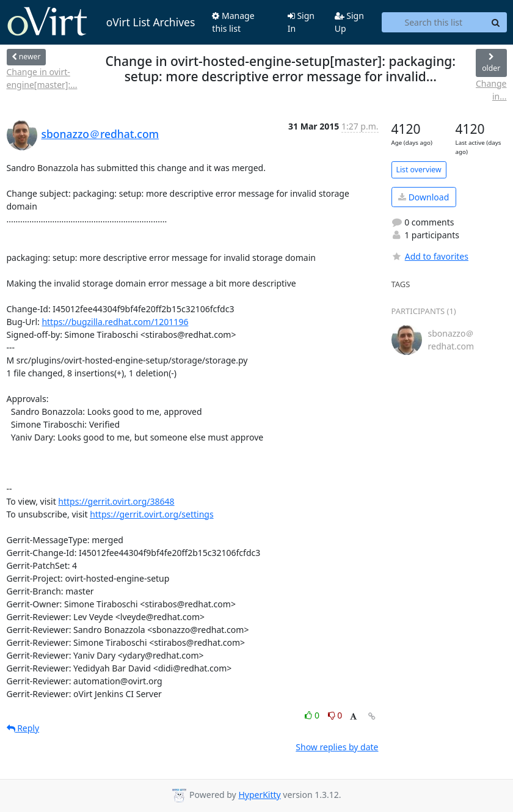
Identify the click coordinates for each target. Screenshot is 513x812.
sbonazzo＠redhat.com (100, 134)
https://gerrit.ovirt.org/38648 (116, 501)
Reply (23, 728)
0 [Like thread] (313, 715)
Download (424, 197)
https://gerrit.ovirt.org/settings (151, 514)
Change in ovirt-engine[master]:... (42, 78)
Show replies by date (337, 747)
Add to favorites (430, 256)
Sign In (301, 22)
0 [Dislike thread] (335, 715)
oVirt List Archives (101, 22)
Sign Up (349, 22)
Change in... (491, 90)
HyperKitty (259, 795)
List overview (419, 170)
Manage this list (233, 22)
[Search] (496, 23)
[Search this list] (433, 23)
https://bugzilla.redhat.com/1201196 (115, 322)
